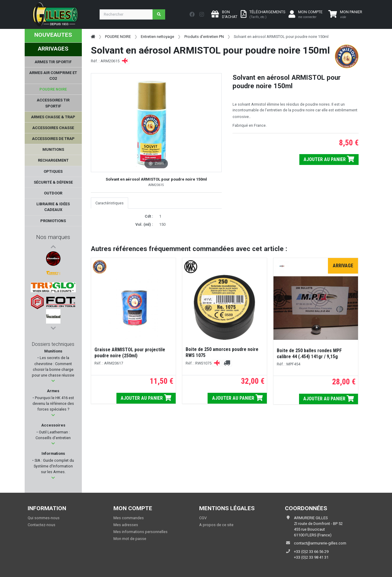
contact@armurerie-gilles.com (320, 543)
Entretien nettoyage (157, 37)
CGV (203, 518)
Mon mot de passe (130, 539)
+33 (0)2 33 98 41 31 (311, 557)
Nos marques (53, 237)
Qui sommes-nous (44, 518)
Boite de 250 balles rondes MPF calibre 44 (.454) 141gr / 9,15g (309, 354)
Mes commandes (129, 518)
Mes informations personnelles (140, 532)
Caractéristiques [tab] (110, 203)
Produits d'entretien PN (204, 37)
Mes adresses (126, 525)
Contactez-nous (42, 525)
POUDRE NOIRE (118, 37)
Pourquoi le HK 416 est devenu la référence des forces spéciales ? (53, 403)
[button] (53, 381)
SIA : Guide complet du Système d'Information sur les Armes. (54, 466)
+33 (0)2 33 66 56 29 (311, 552)
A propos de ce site (216, 525)
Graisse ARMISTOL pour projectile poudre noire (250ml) (130, 353)
